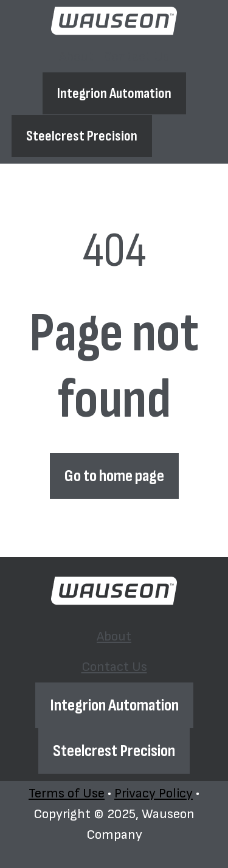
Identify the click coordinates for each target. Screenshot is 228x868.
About (76, 57)
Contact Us (136, 57)
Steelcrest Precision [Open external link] (82, 136)
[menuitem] (76, 57)
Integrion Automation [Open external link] (114, 93)
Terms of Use (67, 793)
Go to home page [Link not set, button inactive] (114, 476)
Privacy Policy (154, 793)
